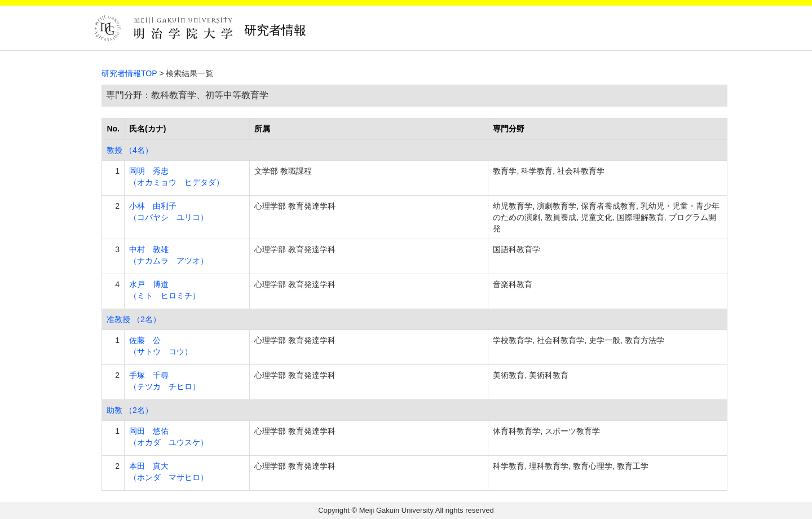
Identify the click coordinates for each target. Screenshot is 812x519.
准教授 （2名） (134, 319)
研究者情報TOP (129, 73)
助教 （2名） (130, 410)
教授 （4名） (130, 150)
